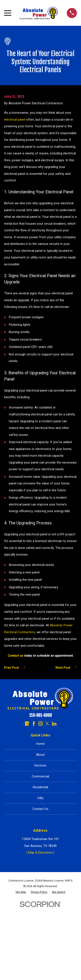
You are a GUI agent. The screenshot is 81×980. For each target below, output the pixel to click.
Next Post (66, 668)
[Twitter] (47, 724)
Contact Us (40, 809)
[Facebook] (34, 724)
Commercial (40, 776)
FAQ (40, 798)
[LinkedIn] (54, 724)
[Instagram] (40, 724)
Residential (40, 787)
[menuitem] (21, 892)
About (40, 755)
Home (40, 744)
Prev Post (15, 668)
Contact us (15, 656)
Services (40, 765)
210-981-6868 (40, 715)
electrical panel (15, 120)
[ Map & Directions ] (40, 853)
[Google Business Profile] (27, 724)
